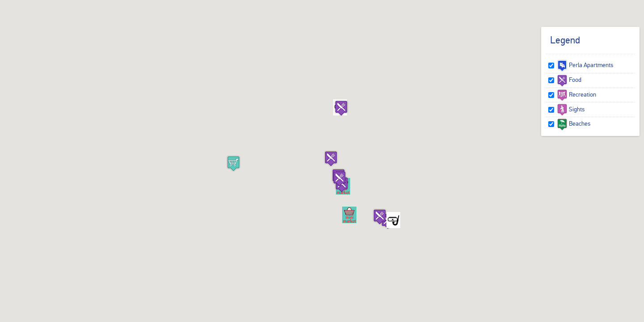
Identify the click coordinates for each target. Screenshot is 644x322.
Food (569, 80)
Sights (571, 109)
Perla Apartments (585, 65)
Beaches (574, 123)
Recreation (576, 94)
